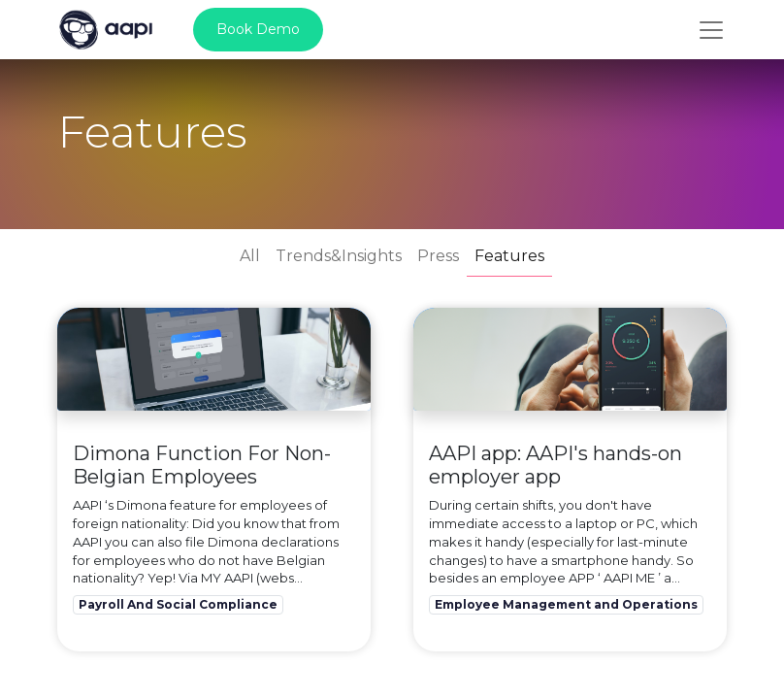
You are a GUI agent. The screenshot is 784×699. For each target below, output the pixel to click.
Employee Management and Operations (566, 604)
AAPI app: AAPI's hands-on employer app (555, 465)
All (250, 256)
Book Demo (258, 29)
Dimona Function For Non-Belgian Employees (202, 465)
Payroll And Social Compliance (178, 604)
